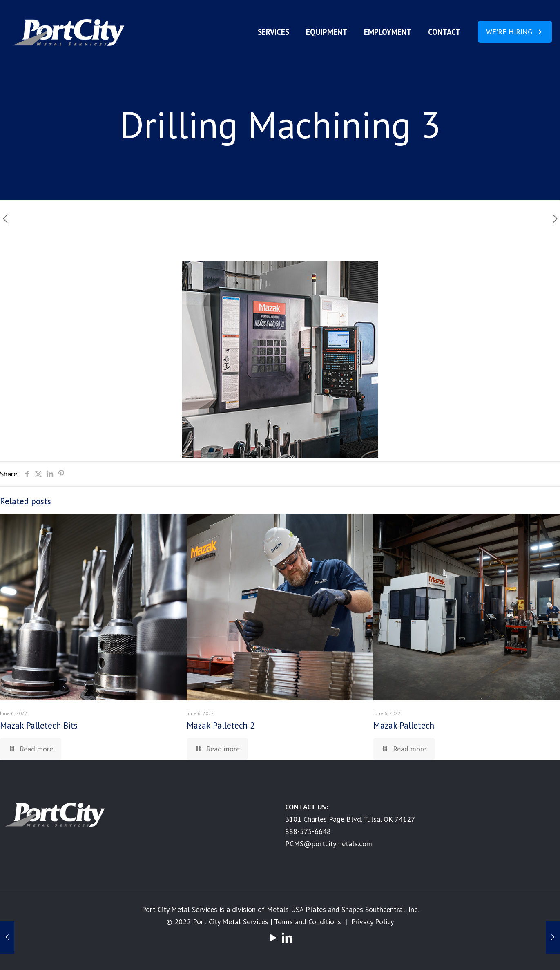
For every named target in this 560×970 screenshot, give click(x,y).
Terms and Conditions (308, 922)
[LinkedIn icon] (287, 938)
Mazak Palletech (404, 725)
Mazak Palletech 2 (221, 725)
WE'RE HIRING (515, 32)
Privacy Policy (373, 922)
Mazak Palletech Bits (39, 725)
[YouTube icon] (273, 938)
